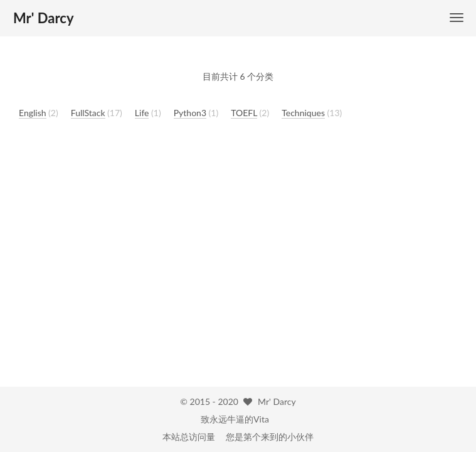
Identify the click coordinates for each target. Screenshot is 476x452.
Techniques (303, 113)
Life (142, 113)
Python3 (190, 113)
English (33, 113)
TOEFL (244, 113)
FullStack (88, 113)
